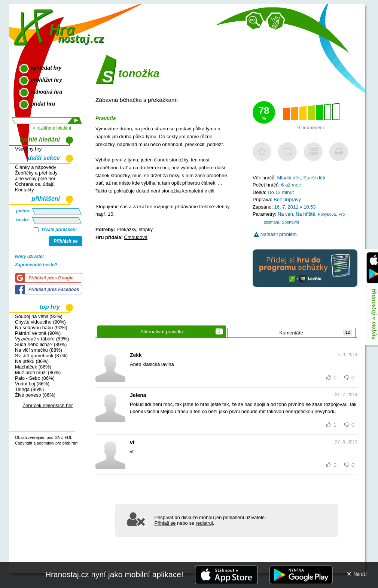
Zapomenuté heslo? (36, 265)
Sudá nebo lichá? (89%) (41, 344)
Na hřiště (305, 214)
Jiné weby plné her (35, 178)
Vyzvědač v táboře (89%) (42, 339)
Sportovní (290, 222)
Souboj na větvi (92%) (39, 316)
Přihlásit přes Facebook (54, 290)
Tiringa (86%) (29, 389)
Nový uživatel (29, 257)
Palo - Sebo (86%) (35, 378)
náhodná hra (46, 92)
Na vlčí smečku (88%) (39, 350)
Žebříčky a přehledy (36, 173)
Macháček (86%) (33, 367)
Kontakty (24, 190)
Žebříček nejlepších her (48, 405)
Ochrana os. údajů (35, 184)
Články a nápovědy (36, 167)
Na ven (285, 214)
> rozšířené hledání (52, 128)
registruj (204, 523)
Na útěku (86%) (32, 361)
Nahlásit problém (275, 234)
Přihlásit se (65, 241)
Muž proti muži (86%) (38, 372)
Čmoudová (136, 237)
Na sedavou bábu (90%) (41, 328)
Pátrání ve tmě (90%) (38, 333)
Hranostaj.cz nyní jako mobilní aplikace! (114, 574)
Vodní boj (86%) (32, 384)
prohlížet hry (46, 80)
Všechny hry (28, 149)
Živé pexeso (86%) (35, 395)
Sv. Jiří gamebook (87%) (41, 356)
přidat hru (43, 104)
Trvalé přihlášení (55, 230)
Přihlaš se (165, 523)
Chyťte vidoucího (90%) (40, 322)
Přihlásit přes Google (51, 278)
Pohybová (327, 214)
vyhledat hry (46, 68)
